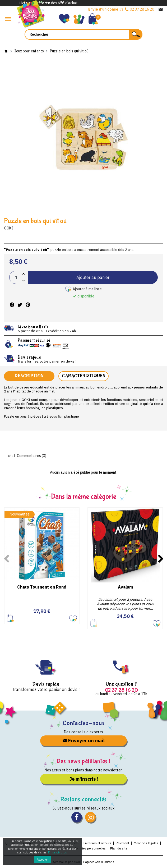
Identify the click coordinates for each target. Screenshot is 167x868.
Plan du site (119, 848)
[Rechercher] (83, 34)
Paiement (122, 843)
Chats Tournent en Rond (42, 587)
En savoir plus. (58, 852)
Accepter (42, 860)
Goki (8, 228)
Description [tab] (29, 376)
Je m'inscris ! (84, 779)
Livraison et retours (97, 843)
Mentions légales (146, 843)
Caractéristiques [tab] (83, 376)
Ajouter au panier (93, 277)
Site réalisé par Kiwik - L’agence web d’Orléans (84, 862)
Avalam (125, 587)
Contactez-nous (83, 723)
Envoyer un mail (84, 741)
